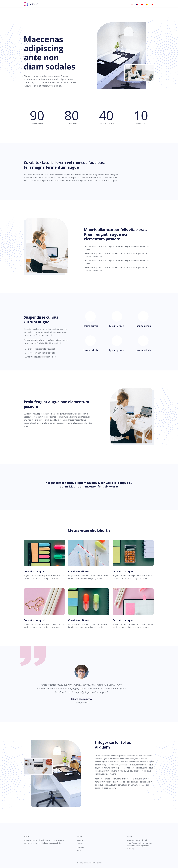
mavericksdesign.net (94, 863)
